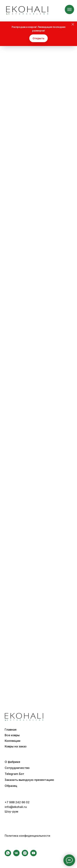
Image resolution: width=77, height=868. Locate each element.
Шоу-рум (11, 811)
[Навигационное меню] (69, 9)
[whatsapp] (8, 855)
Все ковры (12, 735)
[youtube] (33, 855)
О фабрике (12, 762)
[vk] (16, 855)
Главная (11, 730)
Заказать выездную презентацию (29, 780)
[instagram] (25, 855)
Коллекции (13, 741)
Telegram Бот (14, 774)
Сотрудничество (17, 768)
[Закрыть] (73, 24)
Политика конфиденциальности (27, 836)
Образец (11, 786)
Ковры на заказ (16, 746)
